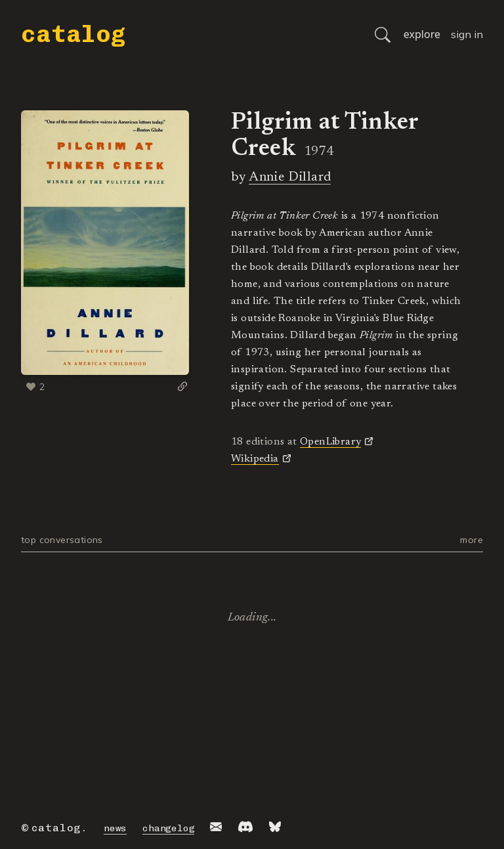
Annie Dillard (290, 177)
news (115, 828)
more (472, 540)
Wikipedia (255, 459)
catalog (73, 34)
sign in (467, 34)
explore (422, 34)
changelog (168, 828)
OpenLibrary (330, 442)
